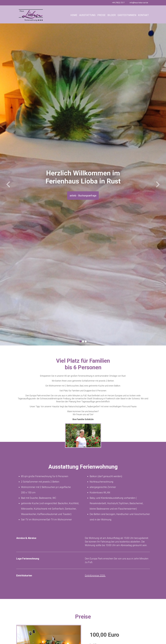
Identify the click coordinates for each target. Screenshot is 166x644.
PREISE (101, 15)
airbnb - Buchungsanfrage (83, 195)
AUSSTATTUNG (87, 15)
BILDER (111, 15)
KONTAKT (143, 15)
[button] (8, 184)
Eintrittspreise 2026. (95, 576)
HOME (73, 15)
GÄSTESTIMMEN (127, 15)
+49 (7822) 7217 (118, 3)
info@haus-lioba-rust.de (139, 3)
